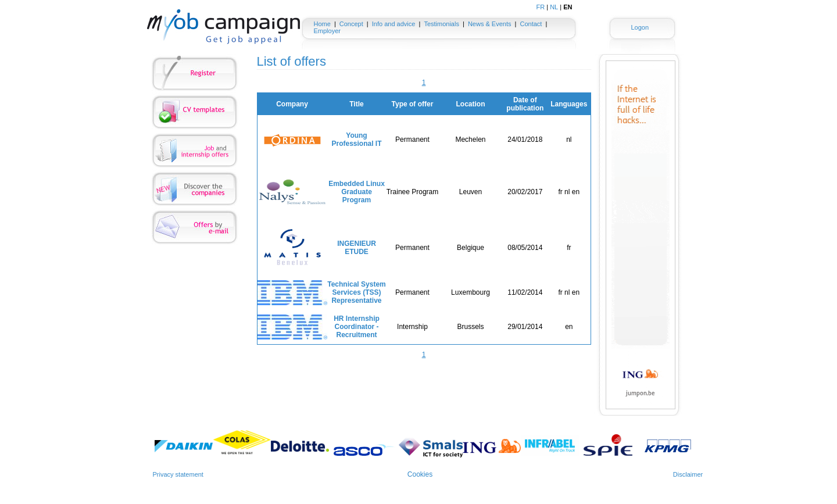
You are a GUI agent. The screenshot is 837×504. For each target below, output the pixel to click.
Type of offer (413, 104)
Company (292, 104)
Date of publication (525, 104)
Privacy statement (178, 474)
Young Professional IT (356, 140)
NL (554, 7)
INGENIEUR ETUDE (357, 248)
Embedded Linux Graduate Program (357, 192)
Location (470, 104)
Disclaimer (688, 474)
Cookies (420, 474)
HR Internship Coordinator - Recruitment (357, 327)
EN (568, 7)
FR (541, 7)
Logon (640, 27)
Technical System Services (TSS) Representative (357, 292)
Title (356, 104)
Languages (569, 104)
